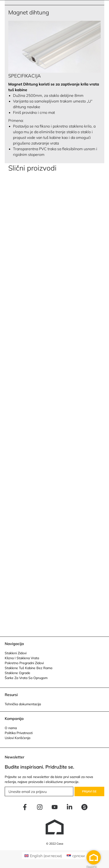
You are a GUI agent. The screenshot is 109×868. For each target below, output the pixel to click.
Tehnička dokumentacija (23, 704)
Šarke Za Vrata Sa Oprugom (26, 678)
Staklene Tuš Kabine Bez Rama (28, 668)
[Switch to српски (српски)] (76, 856)
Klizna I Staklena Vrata (22, 658)
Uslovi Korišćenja (17, 738)
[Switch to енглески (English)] (43, 856)
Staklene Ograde (17, 673)
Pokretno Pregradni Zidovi (24, 663)
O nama (11, 728)
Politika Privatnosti (19, 733)
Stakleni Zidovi (16, 653)
